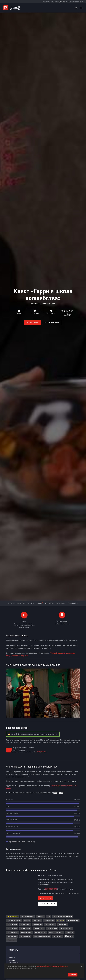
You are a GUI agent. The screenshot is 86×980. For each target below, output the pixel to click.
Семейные (40, 917)
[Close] (82, 966)
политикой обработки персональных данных (52, 966)
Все (49, 917)
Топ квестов (57, 936)
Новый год (70, 932)
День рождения (40, 932)
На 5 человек (50, 924)
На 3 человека (25, 936)
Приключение (49, 921)
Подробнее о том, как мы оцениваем (41, 859)
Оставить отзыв (73, 603)
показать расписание (68, 781)
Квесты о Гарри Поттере (42, 936)
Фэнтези (27, 921)
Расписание (21, 603)
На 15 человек (39, 928)
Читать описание (52, 323)
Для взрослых (12, 936)
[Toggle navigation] (81, 8)
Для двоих (37, 921)
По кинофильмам (27, 917)
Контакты (31, 603)
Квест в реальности (56, 932)
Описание (11, 603)
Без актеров (12, 940)
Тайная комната (48, 304)
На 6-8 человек (12, 932)
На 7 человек (62, 924)
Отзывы (40, 603)
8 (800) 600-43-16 (42, 752)
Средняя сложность (14, 921)
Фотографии (49, 603)
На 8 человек (25, 924)
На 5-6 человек (52, 928)
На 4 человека (25, 928)
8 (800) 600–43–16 (64, 2)
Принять (73, 975)
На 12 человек (12, 928)
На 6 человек (37, 924)
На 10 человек (12, 924)
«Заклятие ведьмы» (20, 656)
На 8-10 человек (66, 928)
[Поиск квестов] (76, 8)
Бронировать (33, 323)
